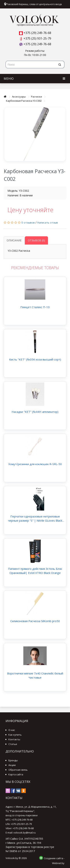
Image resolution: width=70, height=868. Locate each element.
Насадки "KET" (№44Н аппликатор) (35, 412)
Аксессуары (19, 97)
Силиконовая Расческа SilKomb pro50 (35, 621)
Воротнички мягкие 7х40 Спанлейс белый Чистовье (35, 675)
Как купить (15, 735)
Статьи (13, 744)
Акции (12, 765)
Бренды (13, 760)
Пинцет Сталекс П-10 (35, 307)
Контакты (14, 739)
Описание (14, 240)
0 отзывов (28, 223)
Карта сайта (16, 774)
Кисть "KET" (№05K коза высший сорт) (35, 359)
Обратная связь (18, 770)
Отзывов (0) (36, 240)
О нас (12, 730)
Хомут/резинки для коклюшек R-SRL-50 (35, 464)
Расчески (36, 97)
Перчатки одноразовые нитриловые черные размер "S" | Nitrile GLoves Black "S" (35, 518)
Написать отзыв (48, 223)
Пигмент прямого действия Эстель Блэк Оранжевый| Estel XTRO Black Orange (35, 571)
